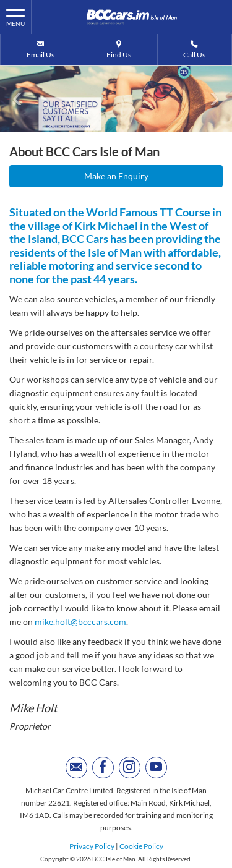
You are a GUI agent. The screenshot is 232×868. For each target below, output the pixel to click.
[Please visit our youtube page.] (156, 768)
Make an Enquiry (116, 176)
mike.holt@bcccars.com (80, 622)
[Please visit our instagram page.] (130, 768)
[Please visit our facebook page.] (103, 768)
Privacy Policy (92, 846)
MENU (15, 17)
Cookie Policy (141, 846)
